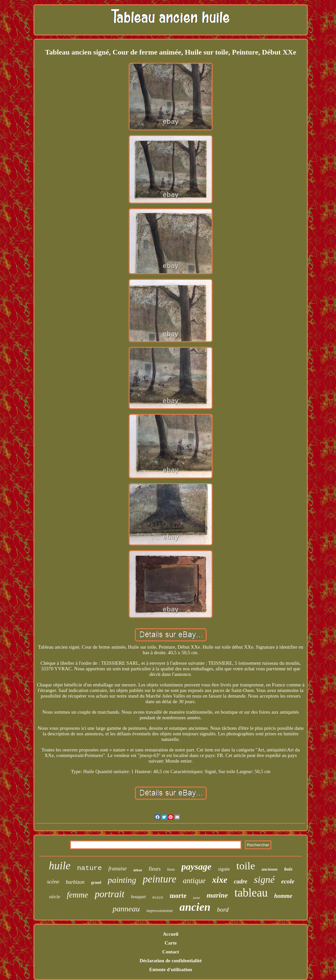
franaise (117, 869)
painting (122, 880)
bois (288, 869)
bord (223, 910)
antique (194, 881)
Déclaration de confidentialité (170, 961)
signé (264, 879)
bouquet (138, 897)
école (158, 898)
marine (217, 895)
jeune (197, 898)
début (138, 870)
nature (90, 868)
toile (246, 866)
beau (171, 869)
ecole (288, 881)
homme (283, 896)
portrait (110, 894)
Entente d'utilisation (171, 969)
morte (178, 896)
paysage (197, 867)
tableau (251, 893)
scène (53, 882)
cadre (241, 881)
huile (60, 866)
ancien (195, 907)
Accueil (170, 934)
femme (77, 895)
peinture (159, 879)
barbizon (75, 882)
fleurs (155, 869)
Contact (171, 952)
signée (224, 869)
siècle (54, 897)
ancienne (270, 869)
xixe (220, 880)
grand (96, 882)
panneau (126, 909)
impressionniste (160, 911)
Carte (171, 943)
